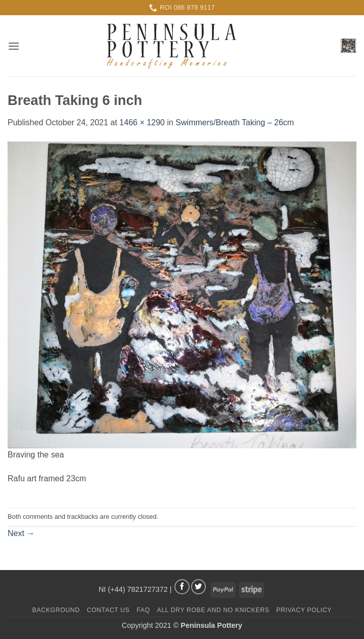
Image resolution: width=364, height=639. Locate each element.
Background (56, 610)
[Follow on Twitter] (199, 587)
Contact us (108, 610)
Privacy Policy (304, 610)
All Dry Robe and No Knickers (213, 610)
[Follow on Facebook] (182, 587)
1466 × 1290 (142, 122)
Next (21, 533)
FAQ (143, 610)
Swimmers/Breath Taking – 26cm (235, 122)
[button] (14, 46)
